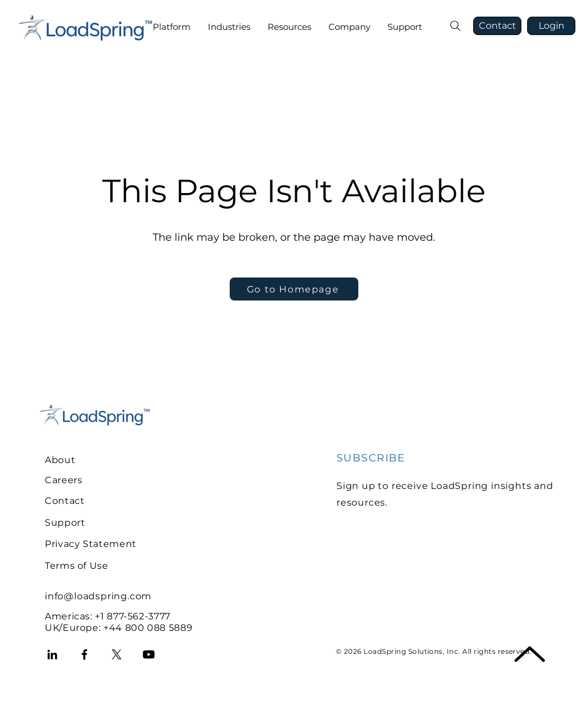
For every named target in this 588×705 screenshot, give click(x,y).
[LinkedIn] (52, 654)
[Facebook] (84, 654)
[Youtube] (149, 654)
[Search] (455, 26)
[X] (117, 654)
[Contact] (497, 26)
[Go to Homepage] (294, 289)
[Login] (551, 26)
